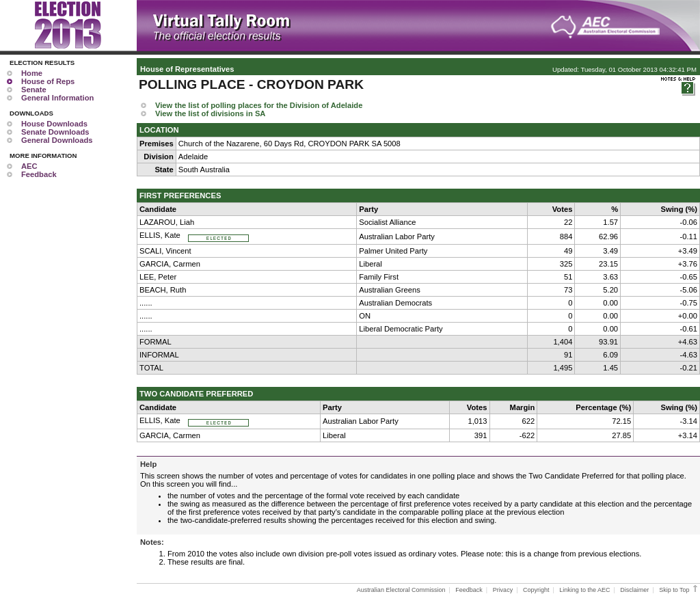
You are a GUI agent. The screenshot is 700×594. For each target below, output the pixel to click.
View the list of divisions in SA (210, 113)
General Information (57, 98)
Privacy (503, 590)
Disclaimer (634, 590)
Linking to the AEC (584, 590)
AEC (29, 166)
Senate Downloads (55, 132)
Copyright (536, 590)
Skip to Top (679, 590)
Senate (34, 90)
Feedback (39, 174)
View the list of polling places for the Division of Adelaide (259, 105)
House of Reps (48, 81)
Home (32, 73)
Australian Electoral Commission (401, 590)
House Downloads (54, 124)
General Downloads (57, 140)
